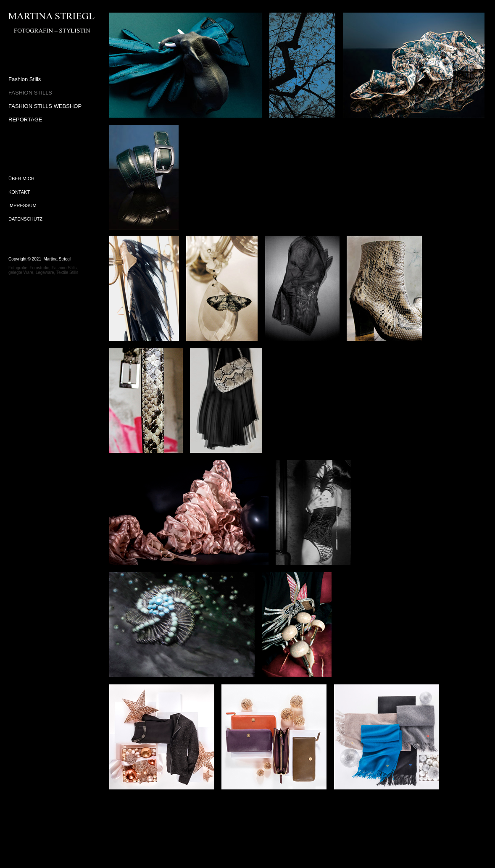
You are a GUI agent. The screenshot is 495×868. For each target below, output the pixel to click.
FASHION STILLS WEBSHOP (45, 106)
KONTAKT (19, 192)
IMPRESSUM (22, 205)
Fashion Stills (25, 79)
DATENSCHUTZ (25, 219)
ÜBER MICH (21, 179)
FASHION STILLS (30, 93)
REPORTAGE (25, 120)
